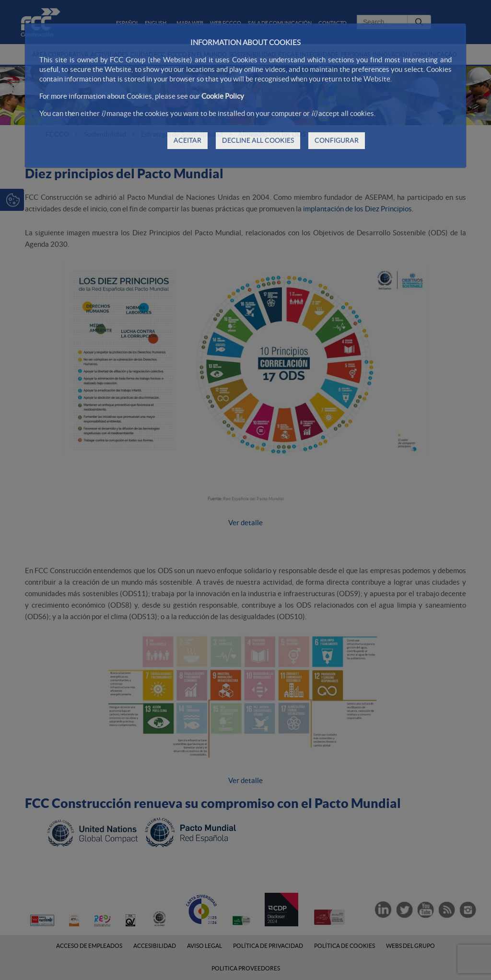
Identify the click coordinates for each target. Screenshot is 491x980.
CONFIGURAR (337, 140)
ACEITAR (187, 140)
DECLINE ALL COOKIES (258, 140)
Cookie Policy (223, 96)
